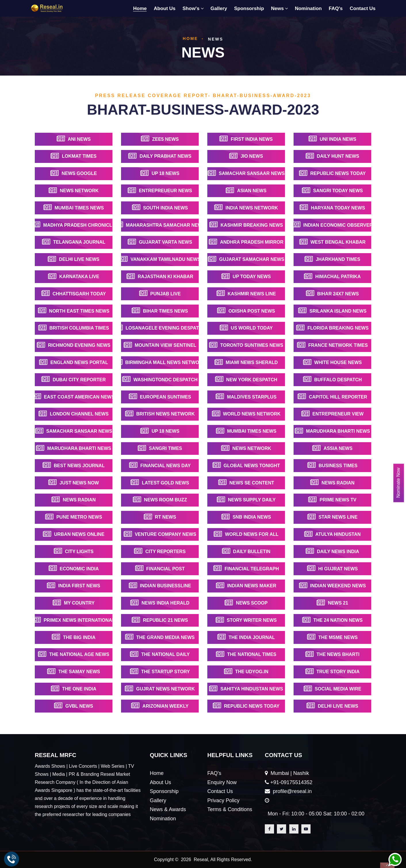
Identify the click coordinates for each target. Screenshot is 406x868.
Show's (191, 8)
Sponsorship (249, 8)
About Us (165, 8)
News (277, 8)
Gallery (219, 8)
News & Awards (168, 809)
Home (140, 8)
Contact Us (363, 8)
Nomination (308, 8)
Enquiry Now (222, 782)
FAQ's (336, 8)
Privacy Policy (223, 800)
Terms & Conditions (230, 809)
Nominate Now (398, 483)
